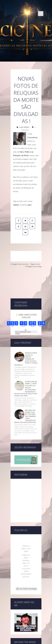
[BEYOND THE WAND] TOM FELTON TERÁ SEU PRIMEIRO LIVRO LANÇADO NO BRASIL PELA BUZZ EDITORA (25, 397)
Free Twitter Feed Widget (26, 570)
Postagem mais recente (19, 264)
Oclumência (32, 138)
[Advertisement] (26, 283)
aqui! (29, 205)
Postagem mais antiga (33, 266)
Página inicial (35, 264)
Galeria (16, 205)
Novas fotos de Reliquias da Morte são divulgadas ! (26, 100)
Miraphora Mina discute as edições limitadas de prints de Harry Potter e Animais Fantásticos (26, 340)
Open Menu (41, 14)
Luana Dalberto (24, 127)
